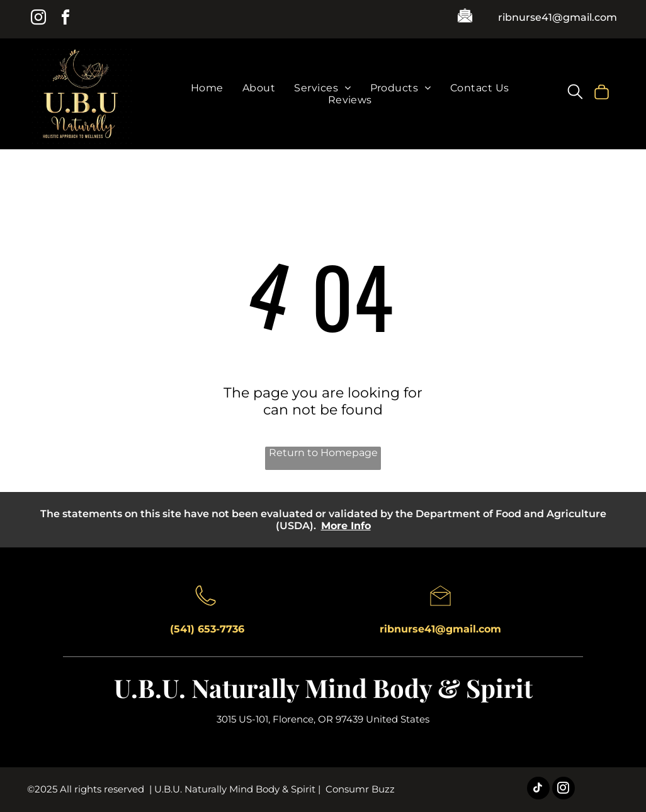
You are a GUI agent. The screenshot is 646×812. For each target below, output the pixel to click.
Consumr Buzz (360, 789)
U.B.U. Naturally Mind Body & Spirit (323, 688)
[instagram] (38, 19)
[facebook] (65, 19)
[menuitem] (207, 88)
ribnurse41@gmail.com (558, 17)
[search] (575, 93)
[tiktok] (538, 790)
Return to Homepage (323, 453)
